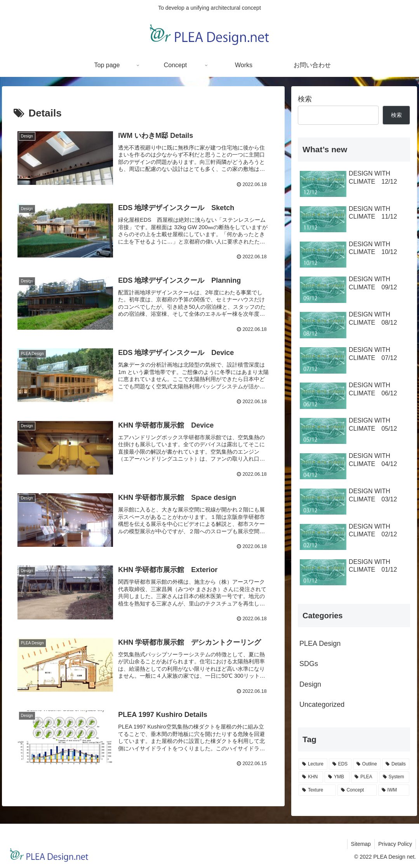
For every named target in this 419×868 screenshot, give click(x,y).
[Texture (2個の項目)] (317, 790)
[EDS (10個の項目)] (340, 764)
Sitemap (360, 844)
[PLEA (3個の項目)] (364, 777)
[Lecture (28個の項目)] (313, 764)
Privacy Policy (395, 844)
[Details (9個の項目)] (396, 764)
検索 (305, 99)
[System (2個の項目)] (395, 777)
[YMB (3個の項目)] (337, 777)
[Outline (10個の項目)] (367, 764)
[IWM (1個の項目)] (394, 790)
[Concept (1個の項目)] (357, 790)
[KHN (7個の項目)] (311, 777)
